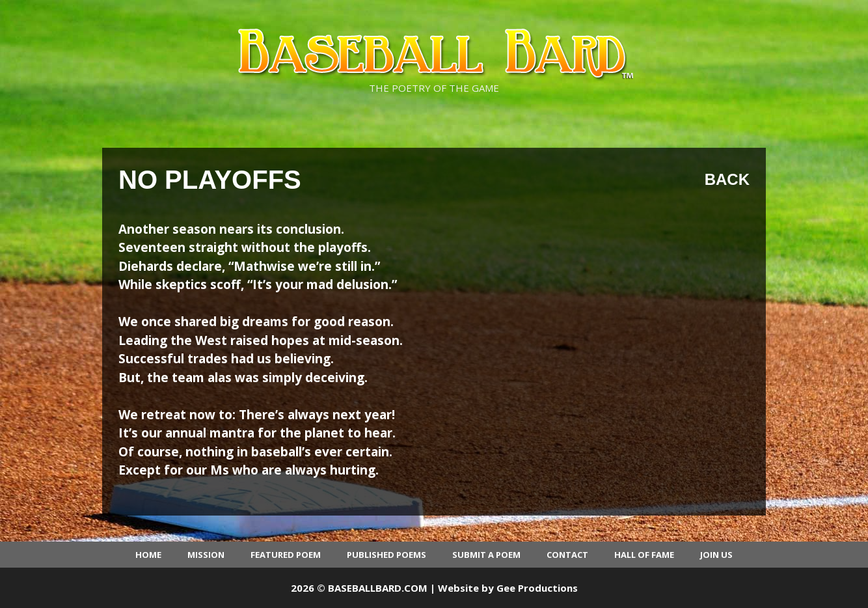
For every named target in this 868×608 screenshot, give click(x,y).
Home (148, 555)
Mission (206, 555)
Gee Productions (537, 588)
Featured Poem (286, 555)
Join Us (716, 555)
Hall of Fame (644, 555)
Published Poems (387, 555)
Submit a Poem (486, 555)
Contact (567, 555)
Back (727, 179)
